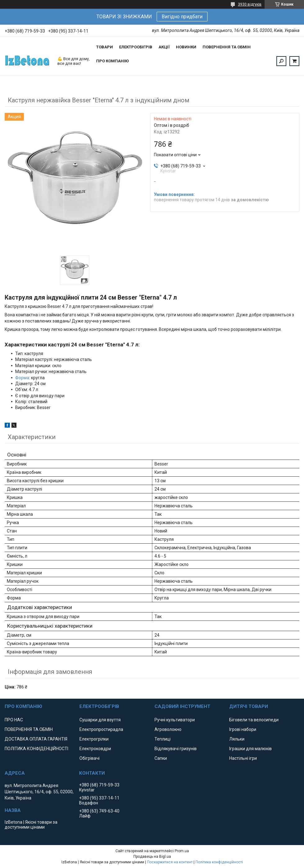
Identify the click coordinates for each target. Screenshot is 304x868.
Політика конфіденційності (219, 862)
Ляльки (237, 739)
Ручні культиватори (175, 720)
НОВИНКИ (186, 47)
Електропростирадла (101, 729)
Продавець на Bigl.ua (152, 857)
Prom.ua (182, 851)
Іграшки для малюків (250, 749)
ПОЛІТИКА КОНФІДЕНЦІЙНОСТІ (36, 749)
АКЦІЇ (164, 47)
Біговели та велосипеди (254, 720)
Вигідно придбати (182, 17)
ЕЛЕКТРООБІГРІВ (136, 47)
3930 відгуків (250, 4)
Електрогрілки (94, 739)
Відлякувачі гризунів (176, 749)
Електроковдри (95, 749)
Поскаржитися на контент (170, 862)
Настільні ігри (243, 758)
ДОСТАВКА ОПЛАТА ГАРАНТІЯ (36, 739)
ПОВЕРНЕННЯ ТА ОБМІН (227, 47)
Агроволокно (168, 729)
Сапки (161, 758)
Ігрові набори (243, 729)
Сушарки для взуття (100, 720)
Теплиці (163, 739)
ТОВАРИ (105, 47)
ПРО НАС (14, 720)
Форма (22, 378)
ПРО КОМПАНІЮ (112, 61)
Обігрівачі (89, 758)
